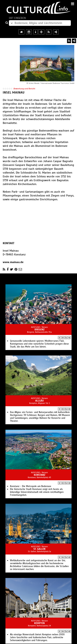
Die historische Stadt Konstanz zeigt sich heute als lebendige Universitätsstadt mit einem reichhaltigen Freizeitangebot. (37, 492)
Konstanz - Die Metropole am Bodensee (31, 486)
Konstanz (39, 475)
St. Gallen (39, 549)
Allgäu (39, 401)
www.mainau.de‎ (13, 262)
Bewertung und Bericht (24, 89)
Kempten (39, 623)
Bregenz (39, 330)
